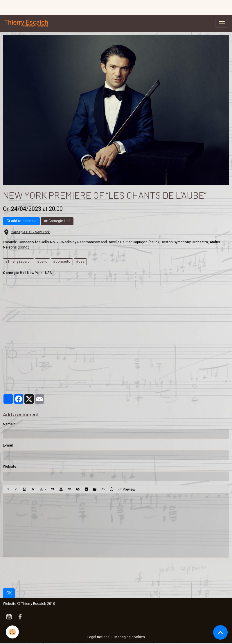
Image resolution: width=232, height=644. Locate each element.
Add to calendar (21, 221)
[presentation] (47, 573)
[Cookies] (12, 632)
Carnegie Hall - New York (30, 232)
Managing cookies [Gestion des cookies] (130, 637)
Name (8, 424)
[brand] (27, 23)
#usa (80, 262)
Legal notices (98, 637)
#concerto (62, 262)
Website (10, 467)
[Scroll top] (220, 632)
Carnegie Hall (57, 221)
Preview (127, 489)
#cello (42, 262)
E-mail (8, 445)
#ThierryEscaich (18, 262)
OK (9, 593)
